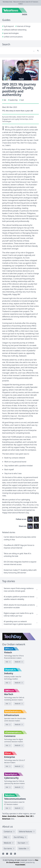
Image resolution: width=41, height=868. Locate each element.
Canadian (21, 816)
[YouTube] (11, 854)
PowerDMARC (20, 865)
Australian (12, 816)
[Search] (18, 51)
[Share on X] (36, 526)
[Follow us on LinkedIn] (30, 519)
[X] (7, 854)
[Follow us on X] (36, 519)
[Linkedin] (3, 854)
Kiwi (27, 816)
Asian (4, 816)
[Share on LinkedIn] (30, 526)
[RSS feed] (15, 854)
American (6, 819)
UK (31, 816)
